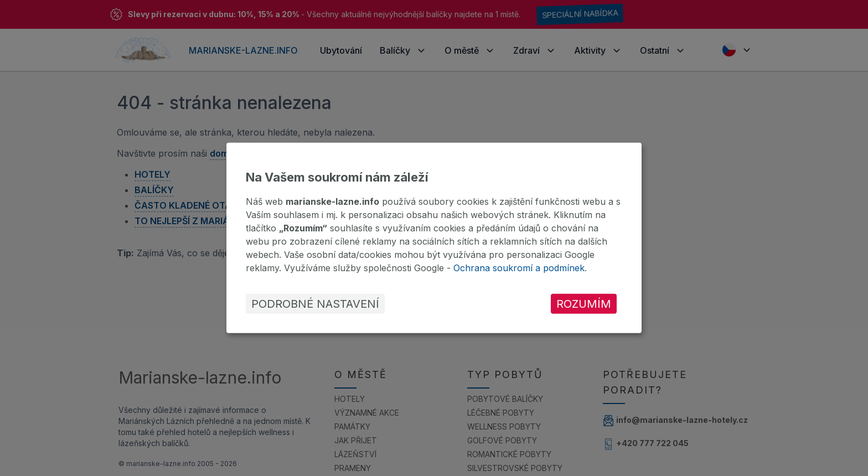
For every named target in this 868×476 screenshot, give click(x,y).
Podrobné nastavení (315, 304)
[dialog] (434, 238)
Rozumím (584, 304)
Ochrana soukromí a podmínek (519, 268)
